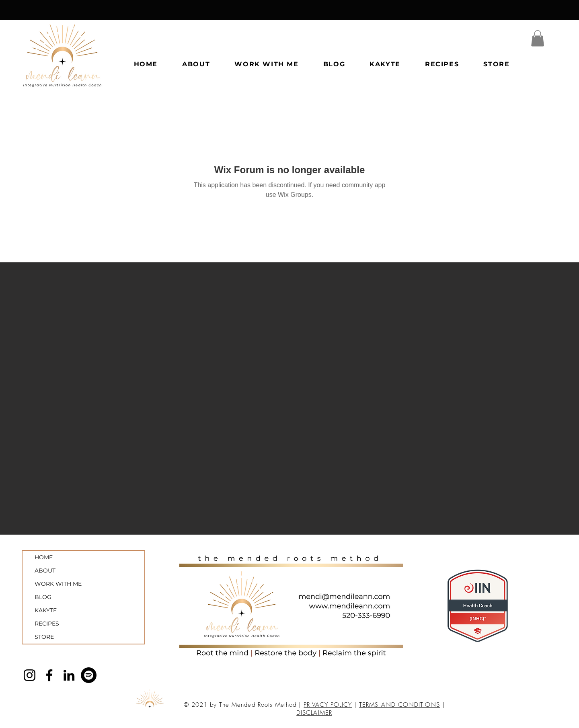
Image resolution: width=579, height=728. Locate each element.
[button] (538, 38)
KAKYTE (46, 610)
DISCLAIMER (314, 713)
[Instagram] (30, 675)
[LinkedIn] (69, 675)
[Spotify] (89, 675)
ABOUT (45, 571)
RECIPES (47, 624)
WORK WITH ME (58, 584)
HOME (44, 557)
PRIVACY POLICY (328, 705)
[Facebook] (49, 675)
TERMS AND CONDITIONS (399, 705)
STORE (44, 637)
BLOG (43, 597)
